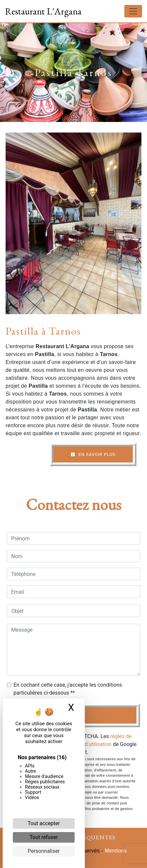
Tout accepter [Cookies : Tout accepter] (44, 823)
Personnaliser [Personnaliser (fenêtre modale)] (44, 851)
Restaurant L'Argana (43, 11)
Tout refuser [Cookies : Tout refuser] (44, 837)
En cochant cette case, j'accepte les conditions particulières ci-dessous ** (68, 689)
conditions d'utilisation (85, 744)
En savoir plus (93, 454)
